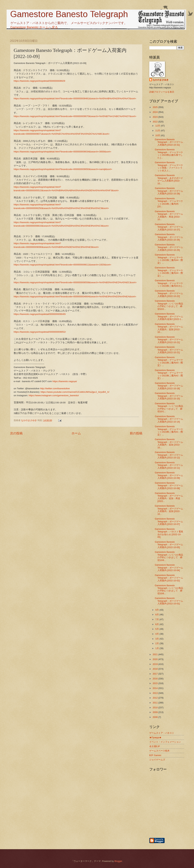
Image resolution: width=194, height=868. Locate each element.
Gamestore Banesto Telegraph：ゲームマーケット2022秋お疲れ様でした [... (169, 154)
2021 (155, 654)
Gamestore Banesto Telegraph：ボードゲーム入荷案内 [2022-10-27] (169, 227)
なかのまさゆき (161, 80)
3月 (157, 639)
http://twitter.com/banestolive (55, 388)
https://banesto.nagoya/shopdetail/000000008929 (39, 81)
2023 (155, 117)
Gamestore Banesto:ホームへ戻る (34, 27)
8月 (157, 615)
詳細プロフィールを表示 (162, 92)
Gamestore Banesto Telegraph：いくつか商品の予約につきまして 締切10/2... (169, 305)
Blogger (118, 861)
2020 (155, 659)
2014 (155, 688)
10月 (158, 135)
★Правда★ (155, 737)
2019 (155, 664)
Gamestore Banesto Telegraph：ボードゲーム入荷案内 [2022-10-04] (169, 568)
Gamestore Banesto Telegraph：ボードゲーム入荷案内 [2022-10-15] (169, 396)
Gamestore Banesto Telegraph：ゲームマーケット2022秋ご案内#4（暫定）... (169, 259)
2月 (157, 643)
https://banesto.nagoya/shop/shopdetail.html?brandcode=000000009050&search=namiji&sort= (63, 169)
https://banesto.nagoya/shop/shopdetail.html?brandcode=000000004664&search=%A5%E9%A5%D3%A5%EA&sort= (75, 297)
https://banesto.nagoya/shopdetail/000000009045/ (40, 314)
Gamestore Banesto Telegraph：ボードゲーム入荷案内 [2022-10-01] (169, 601)
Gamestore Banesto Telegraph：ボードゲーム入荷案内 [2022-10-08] (169, 486)
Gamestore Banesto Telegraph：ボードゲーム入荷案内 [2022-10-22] (169, 293)
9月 (157, 610)
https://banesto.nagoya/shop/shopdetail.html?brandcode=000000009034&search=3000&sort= (63, 152)
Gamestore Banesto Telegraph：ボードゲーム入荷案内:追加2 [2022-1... (169, 316)
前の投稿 (136, 433)
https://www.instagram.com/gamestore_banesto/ (54, 395)
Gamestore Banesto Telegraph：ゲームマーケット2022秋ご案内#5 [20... (169, 202)
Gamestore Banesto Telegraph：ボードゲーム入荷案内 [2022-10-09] (169, 475)
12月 (158, 126)
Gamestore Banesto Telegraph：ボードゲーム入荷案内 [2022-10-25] (169, 247)
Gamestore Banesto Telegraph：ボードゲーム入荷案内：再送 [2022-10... (169, 215)
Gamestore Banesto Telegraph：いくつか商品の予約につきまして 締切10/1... (169, 407)
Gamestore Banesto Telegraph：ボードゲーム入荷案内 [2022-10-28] (169, 191)
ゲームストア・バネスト (162, 733)
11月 (158, 131)
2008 (155, 717)
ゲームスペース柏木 (159, 751)
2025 (155, 107)
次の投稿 (16, 433)
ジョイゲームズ (157, 760)
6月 (157, 624)
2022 (155, 122)
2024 (155, 112)
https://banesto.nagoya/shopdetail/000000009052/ (40, 332)
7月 (157, 619)
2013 (155, 693)
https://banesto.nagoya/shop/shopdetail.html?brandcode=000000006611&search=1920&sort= (63, 265)
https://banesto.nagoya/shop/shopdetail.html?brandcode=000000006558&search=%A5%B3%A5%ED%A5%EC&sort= (75, 282)
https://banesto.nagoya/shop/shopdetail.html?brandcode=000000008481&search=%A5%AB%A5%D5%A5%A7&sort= (75, 98)
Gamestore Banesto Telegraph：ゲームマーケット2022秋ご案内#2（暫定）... (169, 374)
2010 (155, 708)
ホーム (76, 433)
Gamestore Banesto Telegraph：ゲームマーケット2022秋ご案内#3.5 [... (169, 283)
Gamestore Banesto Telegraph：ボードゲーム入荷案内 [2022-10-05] (169, 545)
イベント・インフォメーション (165, 742)
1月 (157, 648)
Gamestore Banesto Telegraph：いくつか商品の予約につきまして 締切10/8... (169, 556)
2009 (155, 712)
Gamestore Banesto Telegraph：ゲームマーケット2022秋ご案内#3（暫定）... (169, 361)
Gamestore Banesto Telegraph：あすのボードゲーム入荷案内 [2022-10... (169, 179)
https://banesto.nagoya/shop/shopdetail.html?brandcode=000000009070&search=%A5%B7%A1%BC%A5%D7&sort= (75, 116)
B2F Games (155, 755)
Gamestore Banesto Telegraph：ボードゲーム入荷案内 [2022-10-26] (169, 237)
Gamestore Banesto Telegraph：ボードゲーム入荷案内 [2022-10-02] (169, 578)
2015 (155, 683)
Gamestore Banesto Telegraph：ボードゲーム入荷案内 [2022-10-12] (169, 455)
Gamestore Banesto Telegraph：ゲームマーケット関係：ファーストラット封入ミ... (169, 166)
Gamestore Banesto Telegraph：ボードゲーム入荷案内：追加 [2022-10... (169, 328)
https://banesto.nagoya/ (65, 381)
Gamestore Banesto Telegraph (69, 14)
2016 (155, 679)
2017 (155, 674)
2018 (155, 669)
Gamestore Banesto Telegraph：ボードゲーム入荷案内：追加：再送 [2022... (169, 497)
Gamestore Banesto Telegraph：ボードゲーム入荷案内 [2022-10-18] (169, 386)
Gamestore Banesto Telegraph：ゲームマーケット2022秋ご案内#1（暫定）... (169, 430)
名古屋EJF (155, 746)
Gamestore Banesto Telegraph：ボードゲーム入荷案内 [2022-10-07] (169, 521)
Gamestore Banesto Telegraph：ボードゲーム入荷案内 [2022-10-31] (169, 142)
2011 (155, 703)
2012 (155, 698)
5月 (157, 629)
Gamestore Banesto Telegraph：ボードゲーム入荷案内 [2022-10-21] (169, 340)
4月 (157, 634)
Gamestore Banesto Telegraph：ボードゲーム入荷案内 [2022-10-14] (169, 419)
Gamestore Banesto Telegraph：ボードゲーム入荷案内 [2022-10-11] (169, 465)
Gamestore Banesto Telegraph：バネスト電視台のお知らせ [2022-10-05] (169, 533)
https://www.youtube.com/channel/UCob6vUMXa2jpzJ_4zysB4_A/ (75, 392)
